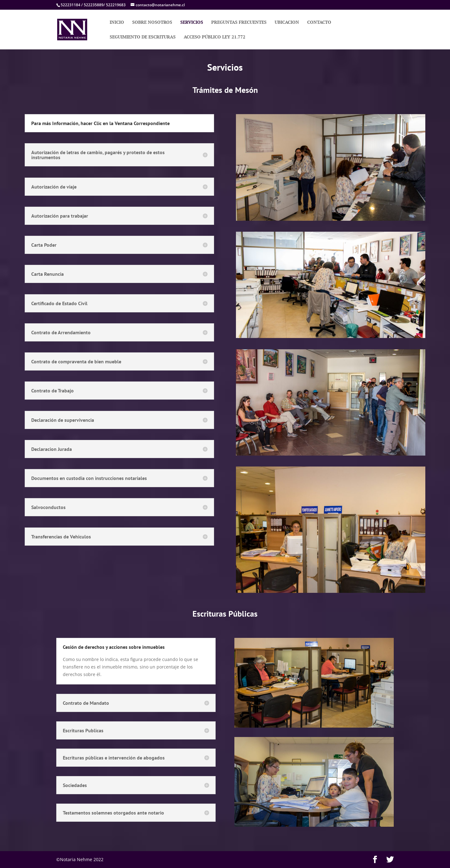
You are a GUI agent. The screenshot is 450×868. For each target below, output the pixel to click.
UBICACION (287, 23)
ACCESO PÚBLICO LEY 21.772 (215, 37)
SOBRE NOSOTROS (152, 23)
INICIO (117, 23)
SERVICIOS (192, 23)
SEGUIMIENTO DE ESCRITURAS (143, 37)
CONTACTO (319, 23)
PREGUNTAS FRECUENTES (239, 23)
